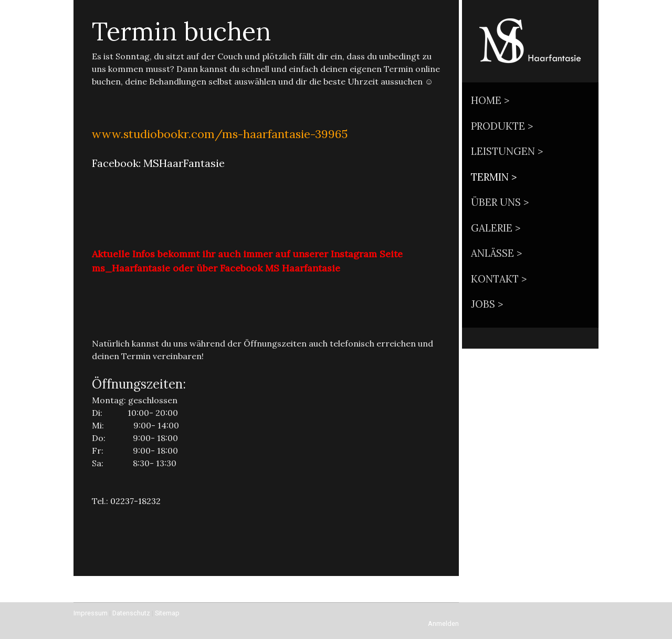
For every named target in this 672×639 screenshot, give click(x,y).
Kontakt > (499, 279)
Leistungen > (507, 151)
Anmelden (443, 624)
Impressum (91, 613)
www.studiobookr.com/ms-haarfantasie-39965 (220, 134)
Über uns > (500, 202)
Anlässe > (496, 253)
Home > (490, 100)
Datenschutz (131, 613)
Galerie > (496, 228)
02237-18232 (135, 501)
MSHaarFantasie (184, 163)
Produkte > (502, 126)
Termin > (494, 177)
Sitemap (167, 613)
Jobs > (487, 304)
